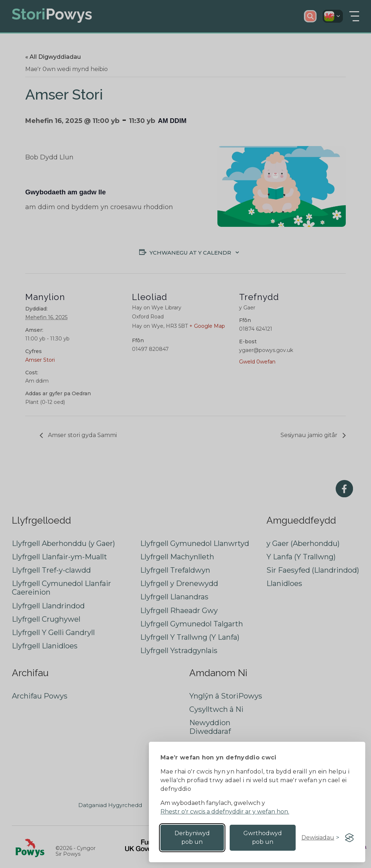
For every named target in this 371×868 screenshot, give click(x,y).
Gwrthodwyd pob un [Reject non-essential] (263, 838)
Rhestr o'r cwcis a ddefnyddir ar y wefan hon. (225, 812)
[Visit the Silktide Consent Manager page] (349, 838)
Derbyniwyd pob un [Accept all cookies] (192, 838)
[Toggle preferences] (320, 838)
